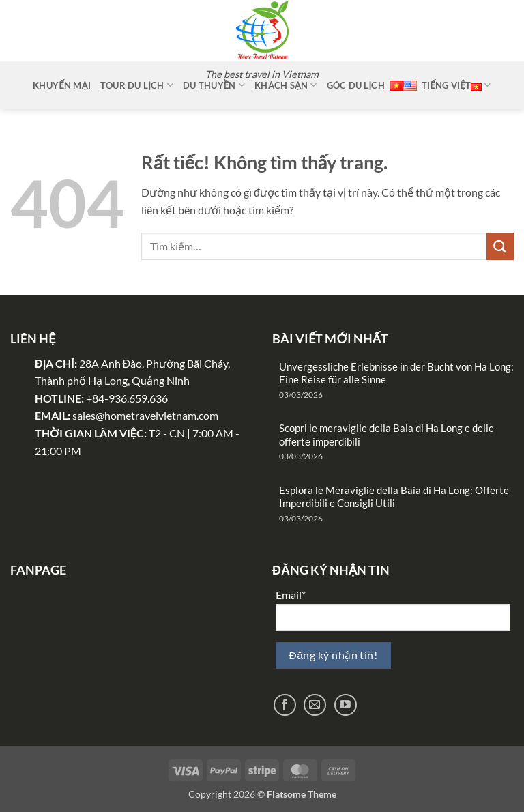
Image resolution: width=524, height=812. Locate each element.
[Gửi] (500, 246)
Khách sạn (286, 85)
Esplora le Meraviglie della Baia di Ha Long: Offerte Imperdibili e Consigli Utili (394, 497)
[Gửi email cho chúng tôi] (315, 705)
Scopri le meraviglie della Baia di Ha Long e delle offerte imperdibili (387, 435)
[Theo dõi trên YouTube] (346, 705)
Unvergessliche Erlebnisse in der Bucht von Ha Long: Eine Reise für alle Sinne (396, 373)
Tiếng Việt (456, 85)
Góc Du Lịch (356, 85)
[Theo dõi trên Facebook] (285, 705)
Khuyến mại (62, 85)
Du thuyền (214, 85)
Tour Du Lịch (137, 85)
